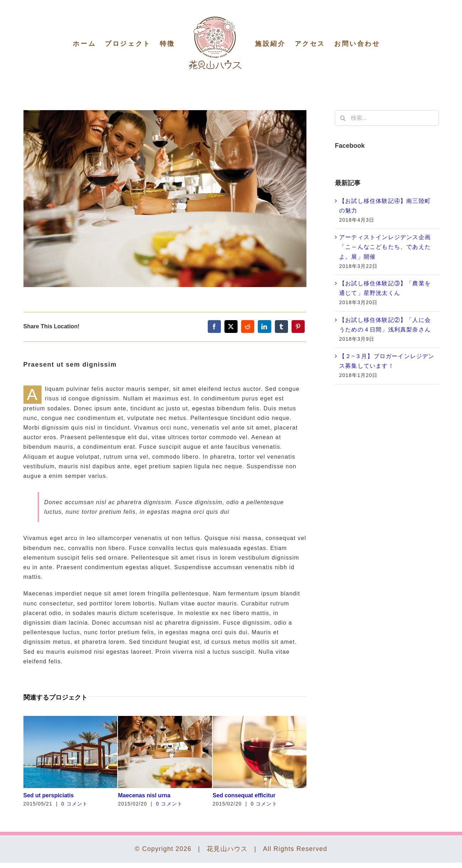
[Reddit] (248, 327)
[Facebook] (214, 327)
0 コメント (75, 804)
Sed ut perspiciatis (49, 795)
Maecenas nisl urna (144, 795)
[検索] (343, 118)
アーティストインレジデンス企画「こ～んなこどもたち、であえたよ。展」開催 (385, 247)
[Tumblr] (281, 327)
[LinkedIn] (264, 327)
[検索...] (387, 118)
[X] (231, 327)
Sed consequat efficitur (244, 795)
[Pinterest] (298, 327)
